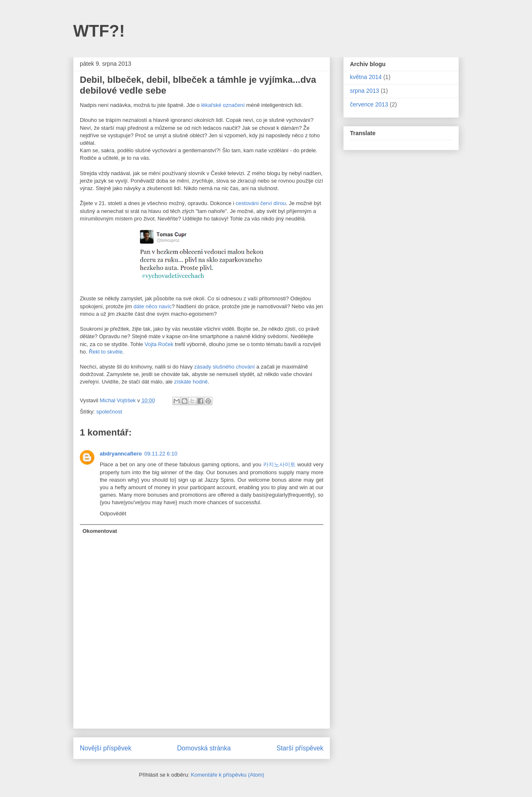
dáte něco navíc (153, 306)
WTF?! (99, 31)
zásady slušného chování (224, 367)
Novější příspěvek (106, 748)
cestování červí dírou (261, 203)
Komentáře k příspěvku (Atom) (227, 775)
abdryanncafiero (121, 454)
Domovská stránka (204, 748)
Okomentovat (100, 531)
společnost (109, 412)
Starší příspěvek (300, 748)
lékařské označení (223, 105)
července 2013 (369, 104)
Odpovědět (113, 514)
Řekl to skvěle (106, 352)
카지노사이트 (279, 464)
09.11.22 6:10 (161, 454)
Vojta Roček (159, 344)
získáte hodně (191, 382)
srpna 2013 (365, 91)
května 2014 (366, 77)
